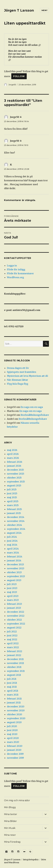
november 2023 (16, 568)
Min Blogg (10, 807)
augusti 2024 (14, 533)
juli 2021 (12, 679)
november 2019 (15, 758)
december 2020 (16, 706)
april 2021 (13, 691)
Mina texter (11, 814)
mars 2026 (13, 458)
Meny (44, 10)
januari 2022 (14, 655)
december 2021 (15, 659)
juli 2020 (12, 726)
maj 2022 (12, 639)
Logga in (12, 266)
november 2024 (16, 521)
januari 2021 (14, 703)
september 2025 (16, 482)
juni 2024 (12, 541)
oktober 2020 (14, 714)
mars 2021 (13, 695)
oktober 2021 (14, 667)
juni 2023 (12, 588)
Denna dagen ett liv (18, 368)
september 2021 (16, 671)
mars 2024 (13, 553)
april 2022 (13, 643)
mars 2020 (13, 742)
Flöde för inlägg (16, 269)
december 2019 (15, 754)
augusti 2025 (14, 486)
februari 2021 (14, 699)
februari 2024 (15, 557)
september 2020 (16, 718)
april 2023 (13, 596)
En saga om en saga (32, 407)
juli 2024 (12, 537)
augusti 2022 (14, 628)
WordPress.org (15, 277)
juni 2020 (12, 730)
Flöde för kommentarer (20, 273)
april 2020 (13, 738)
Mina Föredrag (12, 842)
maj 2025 (12, 497)
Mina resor (10, 835)
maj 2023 (12, 592)
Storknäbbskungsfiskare (35, 415)
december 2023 (15, 564)
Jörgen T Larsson (19, 10)
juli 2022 (12, 632)
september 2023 (16, 576)
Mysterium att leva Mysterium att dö (27, 376)
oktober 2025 (14, 478)
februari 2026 (15, 462)
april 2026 (13, 454)
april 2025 (13, 501)
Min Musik (10, 828)
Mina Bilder (10, 821)
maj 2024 (12, 545)
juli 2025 (12, 489)
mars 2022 (13, 647)
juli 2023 (12, 584)
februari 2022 (14, 651)
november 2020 (16, 710)
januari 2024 (14, 560)
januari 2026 (14, 466)
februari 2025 (14, 509)
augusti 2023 (14, 580)
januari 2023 (14, 608)
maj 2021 (12, 687)
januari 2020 (14, 750)
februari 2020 (15, 746)
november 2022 (16, 616)
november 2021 (15, 663)
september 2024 (16, 529)
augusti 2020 (14, 722)
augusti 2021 (14, 675)
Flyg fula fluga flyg (18, 384)
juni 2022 (12, 635)
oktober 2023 (14, 572)
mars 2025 (13, 505)
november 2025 (16, 474)
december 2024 (16, 517)
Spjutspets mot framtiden (21, 372)
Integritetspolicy (31, 860)
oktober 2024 (14, 525)
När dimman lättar (17, 380)
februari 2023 (14, 604)
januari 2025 (14, 513)
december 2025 (15, 470)
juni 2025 (12, 493)
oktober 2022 (14, 620)
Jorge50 (12, 85)
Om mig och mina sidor (17, 800)
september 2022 (16, 624)
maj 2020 (12, 734)
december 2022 (15, 612)
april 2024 (13, 549)
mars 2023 (13, 600)
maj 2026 (12, 450)
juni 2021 (12, 683)
